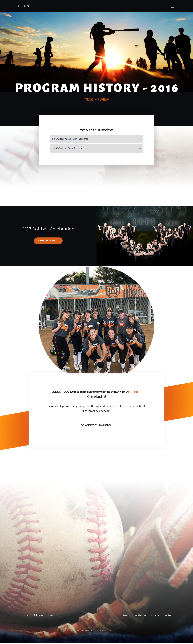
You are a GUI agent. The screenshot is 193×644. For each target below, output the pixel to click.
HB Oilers (24, 6)
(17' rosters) (135, 393)
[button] (25, 616)
